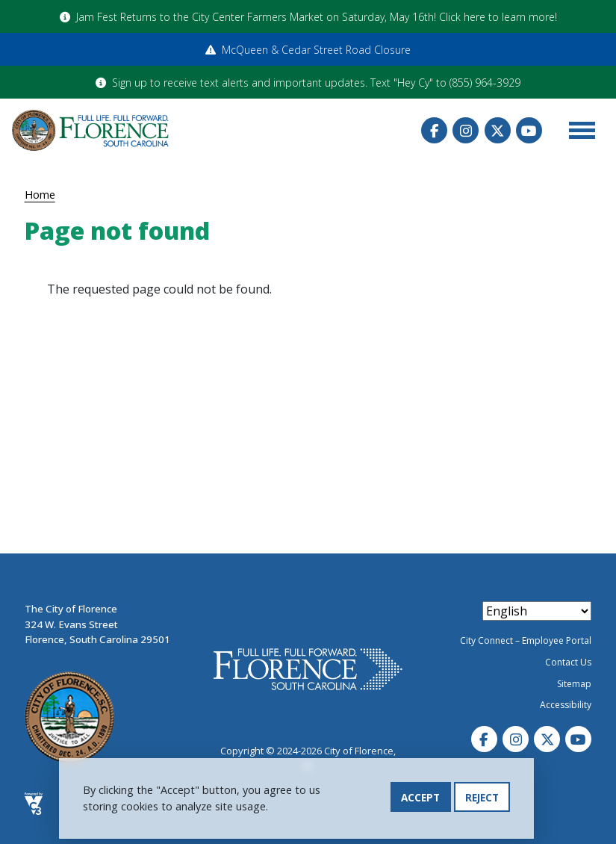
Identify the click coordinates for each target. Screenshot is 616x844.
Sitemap (574, 684)
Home (40, 194)
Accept (420, 798)
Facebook (434, 130)
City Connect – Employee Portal (526, 640)
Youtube (529, 130)
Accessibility (566, 705)
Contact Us (568, 662)
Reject (482, 798)
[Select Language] (537, 611)
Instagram (466, 130)
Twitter (498, 130)
